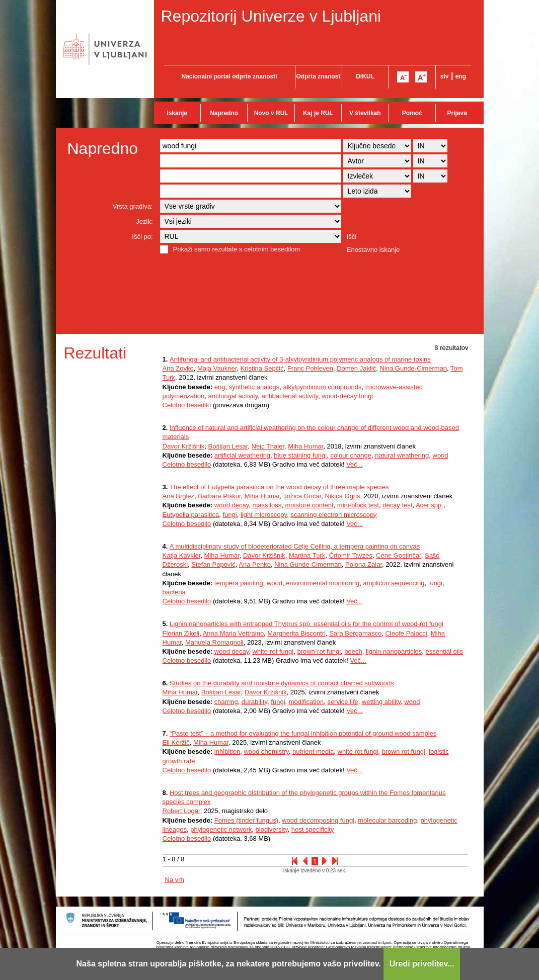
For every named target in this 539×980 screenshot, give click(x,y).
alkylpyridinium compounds (322, 387)
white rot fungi (358, 751)
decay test (397, 505)
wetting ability (381, 702)
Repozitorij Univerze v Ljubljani (271, 16)
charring (226, 702)
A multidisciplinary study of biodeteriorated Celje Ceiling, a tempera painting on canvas (295, 546)
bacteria (174, 592)
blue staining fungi (300, 455)
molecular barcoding (387, 820)
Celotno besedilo (187, 405)
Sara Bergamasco (355, 633)
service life (342, 702)
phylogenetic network (221, 829)
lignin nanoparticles (394, 651)
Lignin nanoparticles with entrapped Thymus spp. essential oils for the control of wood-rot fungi (306, 624)
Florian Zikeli (181, 633)
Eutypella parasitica (191, 515)
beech (353, 651)
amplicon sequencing (394, 583)
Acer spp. (430, 505)
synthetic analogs (254, 387)
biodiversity (272, 829)
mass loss (267, 505)
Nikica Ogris (343, 496)
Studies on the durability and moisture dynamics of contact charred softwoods (282, 683)
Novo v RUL (271, 113)
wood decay (232, 505)
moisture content (310, 505)
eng (461, 76)
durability (254, 702)
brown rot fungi (404, 751)
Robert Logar (181, 811)
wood (441, 455)
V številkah (365, 113)
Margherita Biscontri (296, 633)
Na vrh (175, 880)
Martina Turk (307, 555)
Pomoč (412, 113)
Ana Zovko (178, 368)
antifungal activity (233, 396)
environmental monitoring (323, 583)
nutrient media (313, 751)
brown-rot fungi (319, 651)
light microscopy (264, 515)
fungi (229, 515)
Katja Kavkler (182, 555)
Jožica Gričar (302, 496)
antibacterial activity (290, 396)
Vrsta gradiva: (133, 206)
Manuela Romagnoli (214, 642)
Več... (355, 464)
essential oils (444, 651)
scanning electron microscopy (333, 515)
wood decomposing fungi (318, 820)
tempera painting (239, 583)
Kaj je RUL (318, 113)
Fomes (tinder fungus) (246, 820)
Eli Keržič (176, 742)
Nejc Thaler (268, 446)
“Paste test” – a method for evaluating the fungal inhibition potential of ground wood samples (303, 733)
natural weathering (402, 455)
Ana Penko (255, 564)
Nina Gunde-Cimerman (413, 368)
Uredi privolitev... (422, 964)
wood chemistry (266, 751)
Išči (352, 237)
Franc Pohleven (310, 368)
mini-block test (358, 505)
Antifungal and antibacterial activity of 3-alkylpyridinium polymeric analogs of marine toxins (300, 359)
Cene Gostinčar (399, 555)
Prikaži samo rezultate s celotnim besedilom (237, 249)
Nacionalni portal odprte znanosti (229, 76)
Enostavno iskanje (373, 250)
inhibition (227, 751)
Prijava (457, 113)
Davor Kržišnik (184, 446)
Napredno (224, 113)
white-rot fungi (273, 651)
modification (306, 702)
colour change (351, 455)
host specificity (313, 829)
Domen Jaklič (356, 368)
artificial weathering (242, 455)
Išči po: (142, 237)
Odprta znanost (318, 76)
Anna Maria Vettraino (233, 633)
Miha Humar (305, 446)
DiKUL (365, 76)
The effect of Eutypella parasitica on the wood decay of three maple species (279, 487)
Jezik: (144, 221)
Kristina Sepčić (262, 368)
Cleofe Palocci (406, 633)
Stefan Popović (213, 564)
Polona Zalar (364, 564)
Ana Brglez (179, 496)
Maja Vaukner (217, 368)
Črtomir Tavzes (350, 555)
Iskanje (177, 113)
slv (445, 76)
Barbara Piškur (219, 496)
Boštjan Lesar (228, 446)
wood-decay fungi (347, 396)
